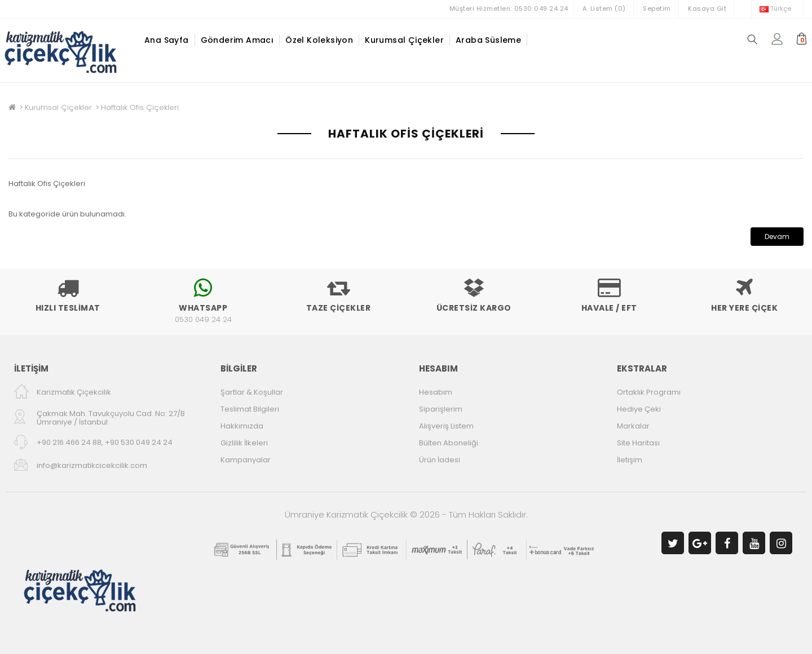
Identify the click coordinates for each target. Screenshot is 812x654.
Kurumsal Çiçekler (404, 40)
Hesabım (436, 392)
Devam (777, 237)
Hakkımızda (242, 426)
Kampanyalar (246, 460)
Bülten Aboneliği (449, 443)
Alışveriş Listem (446, 426)
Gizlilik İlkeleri (244, 443)
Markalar (633, 426)
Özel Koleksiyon (319, 40)
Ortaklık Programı (649, 392)
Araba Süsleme (488, 40)
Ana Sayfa (167, 40)
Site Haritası (638, 443)
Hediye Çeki (639, 409)
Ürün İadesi (440, 460)
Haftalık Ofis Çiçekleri (140, 107)
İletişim (630, 460)
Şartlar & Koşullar (252, 392)
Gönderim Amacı (237, 40)
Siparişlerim (441, 409)
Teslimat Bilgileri (250, 409)
